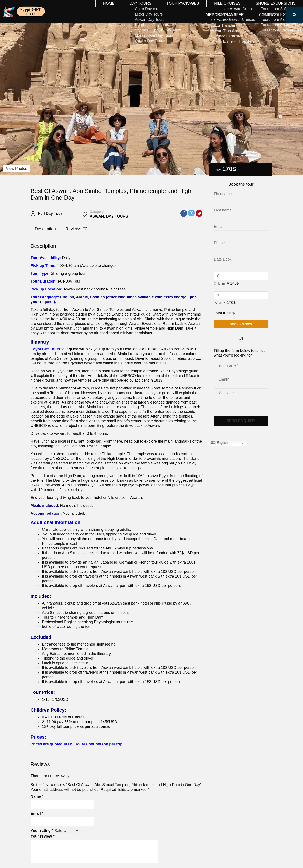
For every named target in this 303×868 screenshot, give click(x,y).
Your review (43, 836)
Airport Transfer (243, 8)
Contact (273, 8)
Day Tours (107, 8)
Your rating (42, 831)
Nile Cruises (169, 8)
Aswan (97, 216)
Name (37, 796)
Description (45, 229)
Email (37, 813)
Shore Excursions (203, 8)
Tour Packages (137, 8)
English (219, 443)
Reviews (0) (76, 229)
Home (86, 8)
